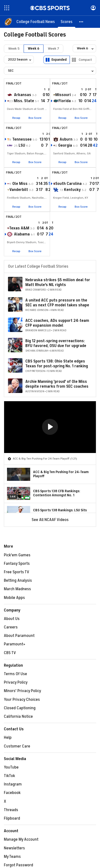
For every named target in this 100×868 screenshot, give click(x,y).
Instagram (13, 784)
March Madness (17, 589)
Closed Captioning (20, 708)
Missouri (63, 95)
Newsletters (14, 848)
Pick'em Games (17, 555)
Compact (85, 60)
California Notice (18, 717)
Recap (16, 118)
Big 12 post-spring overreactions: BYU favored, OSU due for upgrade (56, 343)
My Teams (12, 857)
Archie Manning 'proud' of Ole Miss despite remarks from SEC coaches (57, 384)
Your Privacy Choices (22, 700)
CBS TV (10, 653)
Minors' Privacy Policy (22, 691)
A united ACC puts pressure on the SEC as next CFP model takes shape (57, 303)
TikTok (9, 776)
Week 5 (14, 49)
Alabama (22, 234)
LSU (22, 145)
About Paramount (19, 636)
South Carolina (68, 184)
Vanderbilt (19, 190)
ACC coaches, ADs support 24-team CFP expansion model (57, 323)
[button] (81, 22)
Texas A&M (19, 228)
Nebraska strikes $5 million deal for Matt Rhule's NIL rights (58, 282)
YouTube (11, 767)
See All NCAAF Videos (50, 520)
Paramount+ (15, 644)
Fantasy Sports (17, 564)
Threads (11, 810)
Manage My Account (21, 839)
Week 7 (54, 49)
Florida (65, 101)
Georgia (65, 145)
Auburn (66, 139)
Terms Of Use (15, 674)
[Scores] (67, 22)
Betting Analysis (18, 581)
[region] (50, 427)
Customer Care (17, 746)
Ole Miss (20, 184)
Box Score (35, 118)
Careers (11, 627)
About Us (12, 619)
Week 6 (34, 49)
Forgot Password (18, 865)
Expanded (59, 60)
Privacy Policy (16, 682)
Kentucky (72, 190)
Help (8, 738)
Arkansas (23, 95)
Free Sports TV (17, 572)
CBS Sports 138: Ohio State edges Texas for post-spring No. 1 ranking (57, 364)
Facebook (12, 793)
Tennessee (22, 139)
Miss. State (24, 101)
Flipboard (12, 818)
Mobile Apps (14, 598)
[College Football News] (36, 22)
